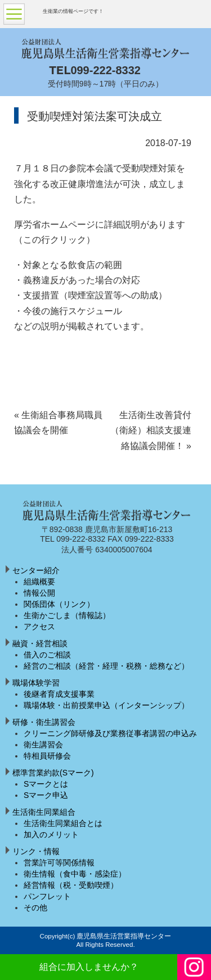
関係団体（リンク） (59, 604)
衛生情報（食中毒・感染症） (75, 874)
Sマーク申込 (46, 795)
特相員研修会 (47, 756)
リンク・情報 (36, 851)
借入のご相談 (47, 655)
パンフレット (47, 896)
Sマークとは (46, 784)
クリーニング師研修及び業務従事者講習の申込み (110, 733)
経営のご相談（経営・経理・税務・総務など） (106, 666)
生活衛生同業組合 (44, 812)
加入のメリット (51, 834)
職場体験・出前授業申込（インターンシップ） (106, 705)
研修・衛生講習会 (44, 722)
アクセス (39, 627)
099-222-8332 (105, 70)
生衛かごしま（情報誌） (67, 615)
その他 (35, 908)
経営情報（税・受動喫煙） (71, 885)
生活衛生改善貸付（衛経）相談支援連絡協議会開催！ (151, 430)
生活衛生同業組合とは (63, 823)
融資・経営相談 (40, 643)
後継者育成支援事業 (59, 694)
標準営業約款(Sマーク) (53, 773)
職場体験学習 (36, 683)
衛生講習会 (43, 745)
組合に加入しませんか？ (89, 967)
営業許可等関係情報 (59, 863)
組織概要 (39, 582)
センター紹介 (36, 570)
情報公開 (39, 593)
